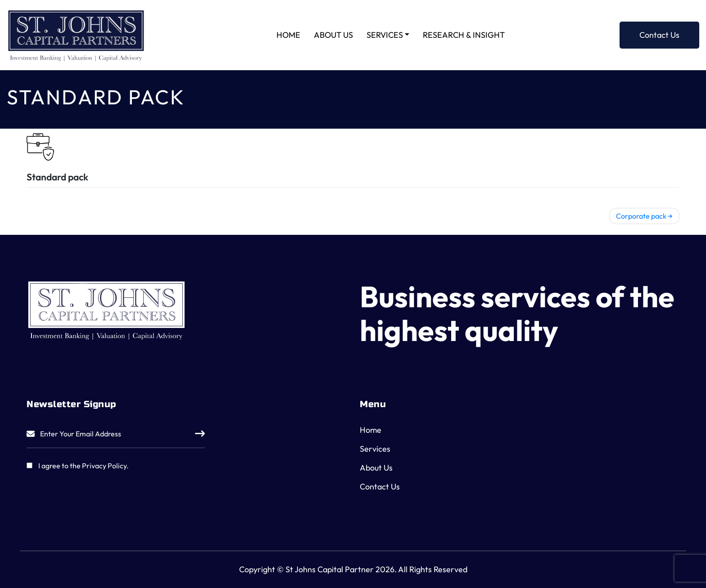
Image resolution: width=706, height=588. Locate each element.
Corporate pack (641, 216)
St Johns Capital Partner (330, 569)
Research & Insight (464, 35)
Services (385, 35)
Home (288, 35)
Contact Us (659, 35)
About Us (333, 35)
